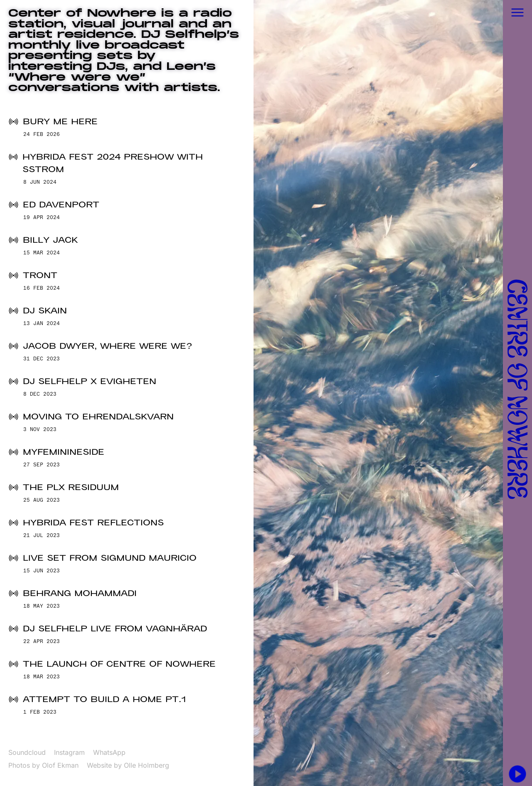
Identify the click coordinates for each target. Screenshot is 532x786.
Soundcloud (27, 752)
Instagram (69, 752)
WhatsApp (109, 752)
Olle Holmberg (147, 765)
